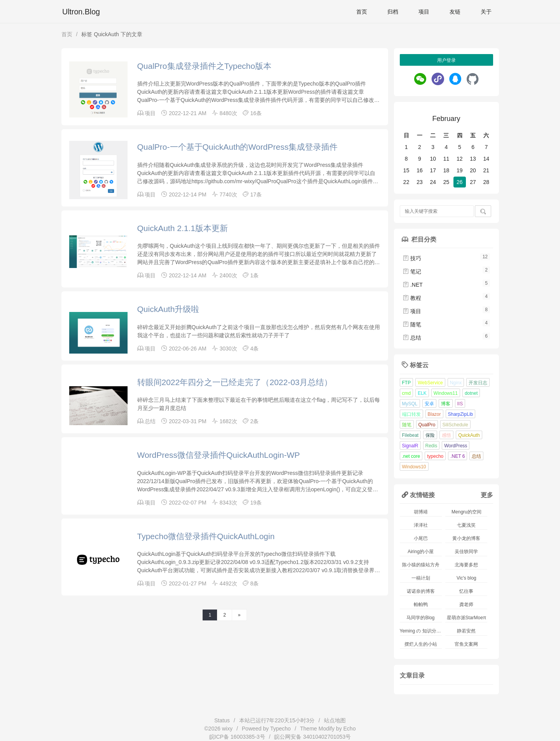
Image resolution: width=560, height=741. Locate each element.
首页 (362, 12)
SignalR (410, 446)
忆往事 (466, 591)
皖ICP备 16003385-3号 (237, 737)
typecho (435, 456)
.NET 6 (458, 456)
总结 (150, 421)
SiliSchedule (455, 425)
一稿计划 (421, 578)
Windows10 (414, 467)
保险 (430, 435)
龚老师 (466, 604)
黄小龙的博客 (466, 538)
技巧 (412, 258)
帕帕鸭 (421, 604)
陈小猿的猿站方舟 (421, 565)
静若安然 (466, 631)
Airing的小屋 (421, 552)
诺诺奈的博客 (421, 591)
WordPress (456, 446)
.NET (413, 285)
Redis (431, 446)
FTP (407, 383)
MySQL (410, 404)
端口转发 (411, 414)
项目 (424, 12)
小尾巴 (421, 538)
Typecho (281, 729)
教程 (412, 298)
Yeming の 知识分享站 (421, 631)
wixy (227, 729)
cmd (407, 393)
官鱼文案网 (466, 644)
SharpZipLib (461, 414)
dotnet (471, 393)
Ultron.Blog (81, 12)
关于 (486, 12)
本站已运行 (277, 720)
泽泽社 (421, 525)
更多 (487, 495)
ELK (422, 393)
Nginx (456, 383)
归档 (393, 12)
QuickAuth (469, 435)
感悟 (446, 435)
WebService (430, 383)
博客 (446, 404)
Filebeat (410, 435)
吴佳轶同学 (466, 552)
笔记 (412, 272)
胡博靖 (421, 512)
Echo (350, 729)
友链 (455, 12)
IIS (460, 404)
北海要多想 (466, 565)
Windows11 (446, 393)
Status (222, 720)
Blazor (434, 414)
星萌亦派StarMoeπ (467, 618)
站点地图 (335, 720)
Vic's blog (466, 578)
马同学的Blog (420, 618)
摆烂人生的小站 (421, 644)
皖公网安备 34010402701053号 (312, 737)
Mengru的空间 (466, 512)
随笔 (412, 324)
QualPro (427, 425)
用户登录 (446, 60)
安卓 (429, 404)
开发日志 (478, 383)
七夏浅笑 (466, 525)
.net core (411, 456)
